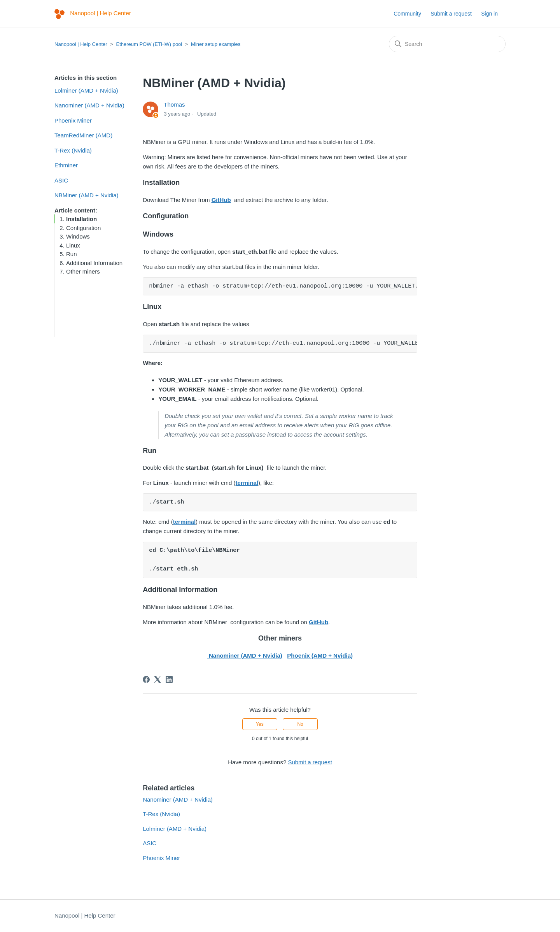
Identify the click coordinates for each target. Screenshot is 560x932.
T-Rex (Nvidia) (73, 150)
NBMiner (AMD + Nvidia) (87, 195)
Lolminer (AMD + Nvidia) (86, 90)
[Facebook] (146, 679)
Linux (73, 245)
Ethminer (66, 165)
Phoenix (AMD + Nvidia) (320, 656)
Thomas (174, 104)
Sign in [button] (489, 14)
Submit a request (451, 14)
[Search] (447, 44)
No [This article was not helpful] (300, 724)
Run (72, 254)
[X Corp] (157, 679)
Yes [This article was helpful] (260, 724)
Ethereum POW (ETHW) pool (149, 44)
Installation (81, 219)
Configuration (83, 228)
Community (407, 14)
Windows (78, 236)
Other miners (83, 271)
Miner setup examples (216, 44)
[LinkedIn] (169, 679)
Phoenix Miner (73, 120)
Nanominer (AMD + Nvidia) (89, 105)
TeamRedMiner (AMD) (83, 135)
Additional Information (94, 263)
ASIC (61, 180)
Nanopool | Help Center (81, 44)
